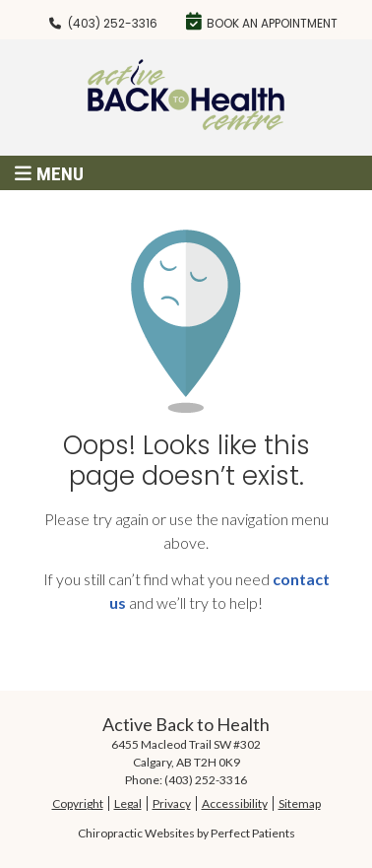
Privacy (172, 803)
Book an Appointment (262, 22)
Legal (128, 803)
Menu (49, 174)
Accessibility (235, 803)
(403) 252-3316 (113, 23)
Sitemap (300, 803)
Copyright (78, 803)
